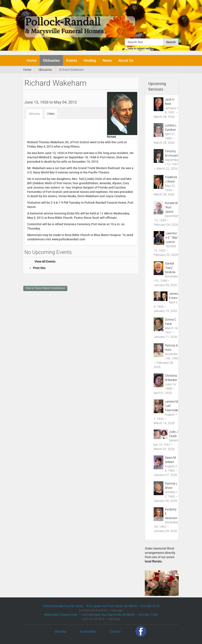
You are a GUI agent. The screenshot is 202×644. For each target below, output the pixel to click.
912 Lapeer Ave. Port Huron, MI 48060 (112, 606)
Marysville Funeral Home (61, 615)
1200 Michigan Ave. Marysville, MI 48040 (108, 615)
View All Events (45, 261)
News (107, 60)
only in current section (141, 49)
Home (32, 60)
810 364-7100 (148, 615)
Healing (90, 60)
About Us (126, 60)
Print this (39, 268)
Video (51, 114)
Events (72, 60)
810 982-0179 (150, 606)
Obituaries (51, 60)
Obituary (34, 114)
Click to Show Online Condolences (45, 288)
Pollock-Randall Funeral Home (63, 606)
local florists (153, 561)
